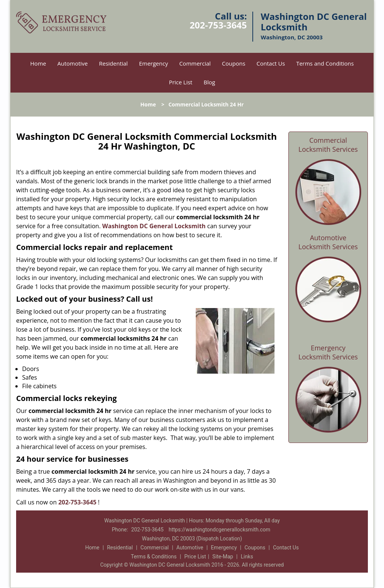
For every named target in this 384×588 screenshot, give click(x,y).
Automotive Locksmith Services (328, 242)
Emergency (154, 63)
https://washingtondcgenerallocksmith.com (220, 530)
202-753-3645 (218, 25)
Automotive (73, 63)
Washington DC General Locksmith (154, 226)
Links (247, 557)
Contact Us (271, 63)
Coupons (234, 63)
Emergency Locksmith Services (328, 352)
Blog (209, 82)
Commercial (195, 63)
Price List (181, 82)
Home (38, 63)
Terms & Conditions (154, 557)
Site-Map (223, 557)
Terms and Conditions (325, 63)
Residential (113, 63)
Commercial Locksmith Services (328, 145)
